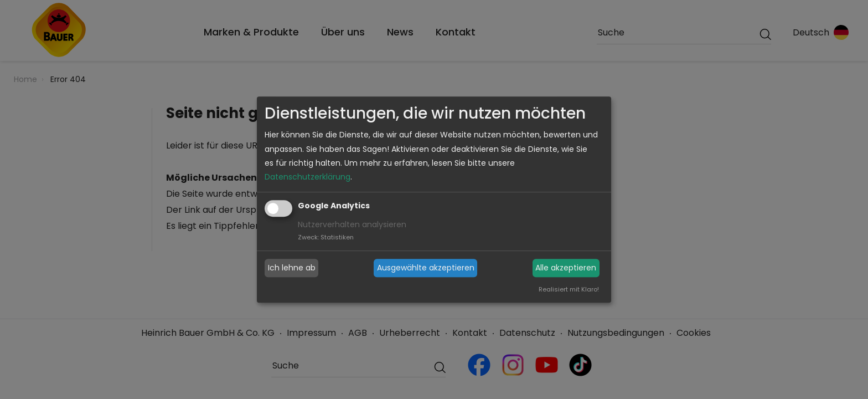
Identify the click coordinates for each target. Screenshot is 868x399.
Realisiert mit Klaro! (569, 289)
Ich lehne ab (292, 268)
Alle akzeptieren (566, 268)
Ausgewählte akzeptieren (426, 268)
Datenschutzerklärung (308, 177)
